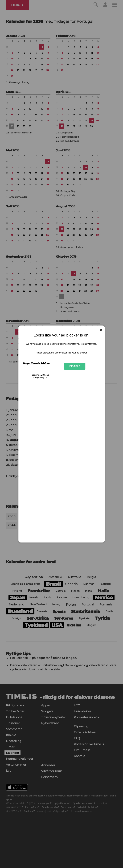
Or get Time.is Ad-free (36, 363)
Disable (75, 366)
